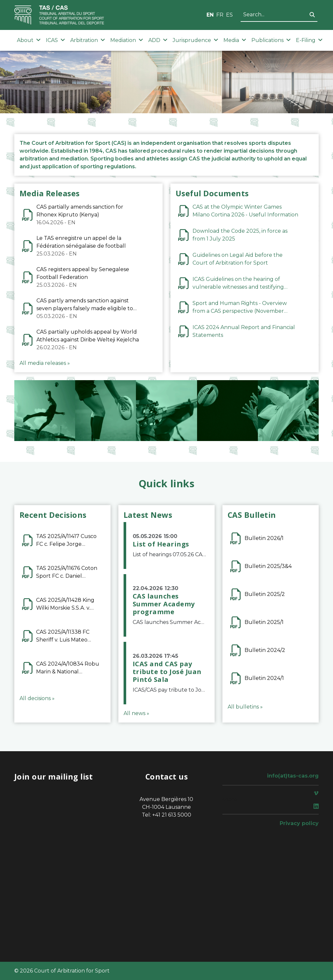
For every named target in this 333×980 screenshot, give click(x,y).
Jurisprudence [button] (195, 40)
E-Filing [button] (309, 40)
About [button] (29, 40)
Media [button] (235, 40)
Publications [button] (271, 40)
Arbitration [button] (88, 40)
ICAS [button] (55, 40)
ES (229, 15)
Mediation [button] (127, 40)
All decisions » (37, 698)
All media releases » (45, 363)
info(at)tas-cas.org (293, 776)
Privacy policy (299, 823)
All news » (136, 713)
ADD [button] (158, 40)
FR (220, 15)
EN (210, 15)
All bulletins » (245, 707)
